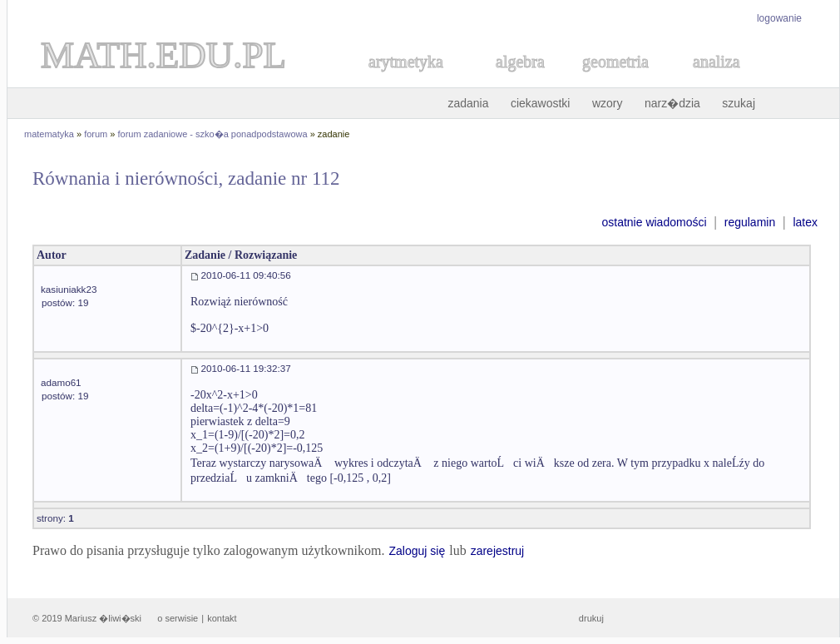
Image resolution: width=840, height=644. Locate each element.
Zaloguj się (417, 551)
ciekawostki (541, 103)
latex (805, 222)
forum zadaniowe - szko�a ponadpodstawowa (213, 134)
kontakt (222, 618)
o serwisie (178, 618)
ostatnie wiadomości (654, 222)
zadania (468, 103)
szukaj (739, 103)
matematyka (49, 134)
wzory (608, 103)
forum (96, 134)
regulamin (750, 222)
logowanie (779, 18)
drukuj (591, 618)
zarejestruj (498, 551)
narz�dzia (672, 103)
